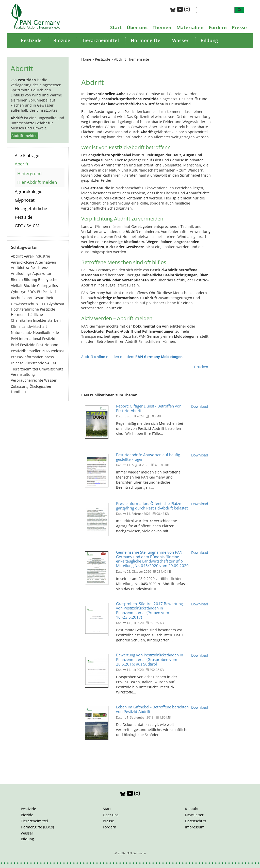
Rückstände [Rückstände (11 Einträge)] (34, 363)
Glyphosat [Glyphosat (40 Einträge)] (56, 304)
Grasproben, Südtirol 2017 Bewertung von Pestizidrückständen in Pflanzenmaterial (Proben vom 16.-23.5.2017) (149, 610)
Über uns (137, 27)
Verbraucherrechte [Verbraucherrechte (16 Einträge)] (27, 380)
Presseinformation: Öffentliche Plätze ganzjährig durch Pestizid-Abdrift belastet (152, 506)
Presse (239, 27)
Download (200, 406)
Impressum (195, 827)
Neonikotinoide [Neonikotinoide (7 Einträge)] (46, 333)
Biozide (62, 40)
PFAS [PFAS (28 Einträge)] (46, 351)
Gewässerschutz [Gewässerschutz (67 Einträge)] (25, 304)
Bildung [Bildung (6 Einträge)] (30, 279)
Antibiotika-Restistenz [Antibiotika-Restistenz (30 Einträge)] (29, 268)
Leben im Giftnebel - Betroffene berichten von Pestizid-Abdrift (152, 709)
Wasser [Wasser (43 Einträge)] (50, 380)
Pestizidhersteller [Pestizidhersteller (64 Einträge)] (26, 351)
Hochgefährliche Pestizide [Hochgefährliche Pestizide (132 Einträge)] (33, 309)
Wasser (181, 40)
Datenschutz (196, 821)
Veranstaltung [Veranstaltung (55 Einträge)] (23, 374)
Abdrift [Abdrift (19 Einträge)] (17, 256)
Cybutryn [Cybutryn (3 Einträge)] (19, 292)
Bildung (209, 40)
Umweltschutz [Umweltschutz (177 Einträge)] (51, 369)
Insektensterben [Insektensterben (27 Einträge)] (47, 320)
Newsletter (194, 815)
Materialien (190, 27)
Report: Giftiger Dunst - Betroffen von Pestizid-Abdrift (149, 408)
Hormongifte (146, 40)
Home (86, 59)
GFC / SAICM (27, 226)
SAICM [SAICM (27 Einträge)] (51, 363)
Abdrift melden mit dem (132, 357)
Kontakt (192, 809)
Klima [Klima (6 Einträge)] (16, 326)
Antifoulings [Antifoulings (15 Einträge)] (21, 273)
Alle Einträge (27, 155)
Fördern (218, 27)
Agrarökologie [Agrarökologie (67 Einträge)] (23, 262)
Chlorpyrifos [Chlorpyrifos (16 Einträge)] (47, 286)
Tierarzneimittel (101, 40)
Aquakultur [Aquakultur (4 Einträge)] (42, 273)
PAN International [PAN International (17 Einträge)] (26, 339)
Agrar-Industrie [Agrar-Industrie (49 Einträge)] (37, 256)
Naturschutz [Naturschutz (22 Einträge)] (21, 333)
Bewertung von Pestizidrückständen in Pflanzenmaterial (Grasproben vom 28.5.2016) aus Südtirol (150, 659)
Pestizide (31, 40)
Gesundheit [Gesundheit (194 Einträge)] (43, 298)
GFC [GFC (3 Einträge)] (43, 304)
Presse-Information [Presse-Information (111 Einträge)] (27, 357)
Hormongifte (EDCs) (37, 827)
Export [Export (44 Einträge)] (27, 298)
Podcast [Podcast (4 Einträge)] (57, 351)
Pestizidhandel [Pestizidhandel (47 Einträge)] (49, 345)
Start (116, 27)
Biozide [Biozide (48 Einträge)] (30, 286)
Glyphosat (25, 200)
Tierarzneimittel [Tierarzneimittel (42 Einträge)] (25, 369)
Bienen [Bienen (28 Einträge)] (17, 279)
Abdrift (22, 164)
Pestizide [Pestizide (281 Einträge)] (28, 345)
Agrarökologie (29, 191)
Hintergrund (29, 173)
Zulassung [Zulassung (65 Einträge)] (20, 386)
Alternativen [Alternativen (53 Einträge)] (46, 262)
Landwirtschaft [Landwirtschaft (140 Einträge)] (34, 326)
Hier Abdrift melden (37, 182)
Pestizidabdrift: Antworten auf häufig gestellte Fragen (148, 457)
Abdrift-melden (25, 136)
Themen (162, 27)
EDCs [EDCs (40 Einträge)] (32, 292)
